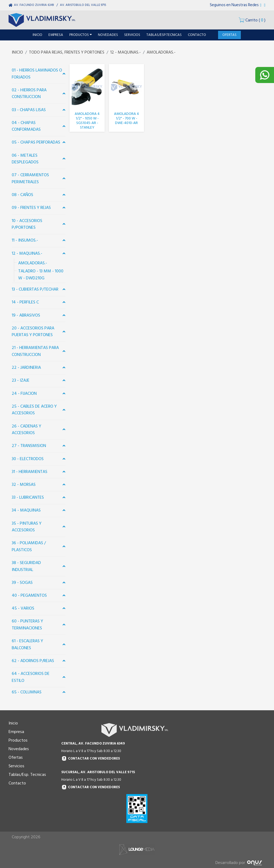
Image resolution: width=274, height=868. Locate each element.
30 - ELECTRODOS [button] (28, 459)
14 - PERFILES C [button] (25, 302)
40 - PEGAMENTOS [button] (29, 595)
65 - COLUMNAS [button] (27, 692)
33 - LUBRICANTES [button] (28, 497)
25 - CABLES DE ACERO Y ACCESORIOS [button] (34, 410)
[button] (64, 74)
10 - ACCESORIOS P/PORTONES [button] (27, 224)
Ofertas (16, 757)
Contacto (17, 783)
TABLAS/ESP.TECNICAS (164, 35)
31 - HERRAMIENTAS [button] (30, 472)
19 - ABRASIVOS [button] (26, 315)
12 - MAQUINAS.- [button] (27, 253)
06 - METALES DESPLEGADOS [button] (25, 159)
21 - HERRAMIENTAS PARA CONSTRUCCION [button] (35, 351)
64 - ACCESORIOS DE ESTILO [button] (31, 677)
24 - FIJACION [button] (24, 393)
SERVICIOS (132, 35)
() (252, 20)
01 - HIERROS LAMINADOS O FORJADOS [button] (37, 74)
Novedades (19, 749)
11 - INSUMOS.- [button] (25, 240)
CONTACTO (197, 35)
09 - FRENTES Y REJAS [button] (31, 208)
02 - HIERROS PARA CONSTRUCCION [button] (29, 93)
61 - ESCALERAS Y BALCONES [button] (27, 644)
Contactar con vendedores (91, 759)
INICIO (37, 35)
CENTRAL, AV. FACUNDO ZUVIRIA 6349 (93, 743)
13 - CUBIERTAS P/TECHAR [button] (35, 289)
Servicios (16, 766)
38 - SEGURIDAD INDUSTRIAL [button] (26, 566)
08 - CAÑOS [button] (22, 195)
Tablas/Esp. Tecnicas (27, 775)
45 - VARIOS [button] (23, 608)
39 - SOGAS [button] (22, 583)
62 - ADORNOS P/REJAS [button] (33, 661)
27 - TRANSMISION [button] (29, 446)
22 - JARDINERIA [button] (26, 367)
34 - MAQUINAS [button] (26, 510)
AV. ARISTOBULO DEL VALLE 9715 (83, 5)
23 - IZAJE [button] (21, 380)
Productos (18, 740)
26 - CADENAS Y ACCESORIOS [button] (26, 430)
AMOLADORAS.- (161, 52)
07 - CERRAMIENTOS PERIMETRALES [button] (30, 178)
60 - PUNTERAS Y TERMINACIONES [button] (27, 625)
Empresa (16, 732)
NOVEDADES (108, 35)
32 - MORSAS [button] (24, 484)
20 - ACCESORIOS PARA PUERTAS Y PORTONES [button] (33, 332)
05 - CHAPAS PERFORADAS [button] (36, 142)
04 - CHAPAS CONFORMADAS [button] (26, 126)
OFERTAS (229, 35)
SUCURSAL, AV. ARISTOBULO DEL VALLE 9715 (98, 772)
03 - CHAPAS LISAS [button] (29, 110)
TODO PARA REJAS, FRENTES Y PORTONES (67, 52)
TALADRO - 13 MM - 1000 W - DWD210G (41, 275)
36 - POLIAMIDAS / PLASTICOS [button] (29, 546)
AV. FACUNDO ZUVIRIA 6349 (34, 5)
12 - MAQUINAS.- (125, 52)
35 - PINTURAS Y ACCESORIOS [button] (27, 527)
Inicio (13, 723)
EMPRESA (56, 35)
